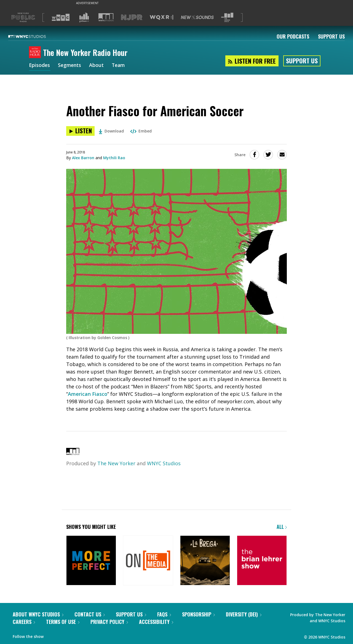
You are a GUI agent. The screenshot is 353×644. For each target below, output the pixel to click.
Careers (24, 622)
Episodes (40, 66)
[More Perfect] (91, 561)
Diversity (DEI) (244, 614)
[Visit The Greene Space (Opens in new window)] (227, 17)
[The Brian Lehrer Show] (262, 561)
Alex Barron (83, 158)
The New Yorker (116, 463)
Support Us (331, 36)
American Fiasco (88, 394)
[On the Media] (148, 561)
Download (111, 131)
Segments (71, 66)
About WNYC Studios (38, 614)
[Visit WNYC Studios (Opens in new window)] (106, 17)
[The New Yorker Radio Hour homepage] (36, 53)
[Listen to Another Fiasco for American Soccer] (80, 131)
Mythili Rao (114, 158)
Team (120, 66)
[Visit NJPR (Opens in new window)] (132, 17)
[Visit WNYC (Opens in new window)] (61, 17)
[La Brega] (205, 561)
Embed (141, 131)
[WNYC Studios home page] (34, 36)
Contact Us (90, 614)
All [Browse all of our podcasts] (282, 527)
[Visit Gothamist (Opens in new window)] (84, 17)
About (98, 66)
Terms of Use (63, 622)
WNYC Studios (164, 463)
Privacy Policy (109, 622)
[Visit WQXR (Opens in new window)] (161, 17)
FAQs (164, 614)
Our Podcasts (293, 36)
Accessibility (156, 622)
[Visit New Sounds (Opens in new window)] (197, 17)
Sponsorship (198, 614)
